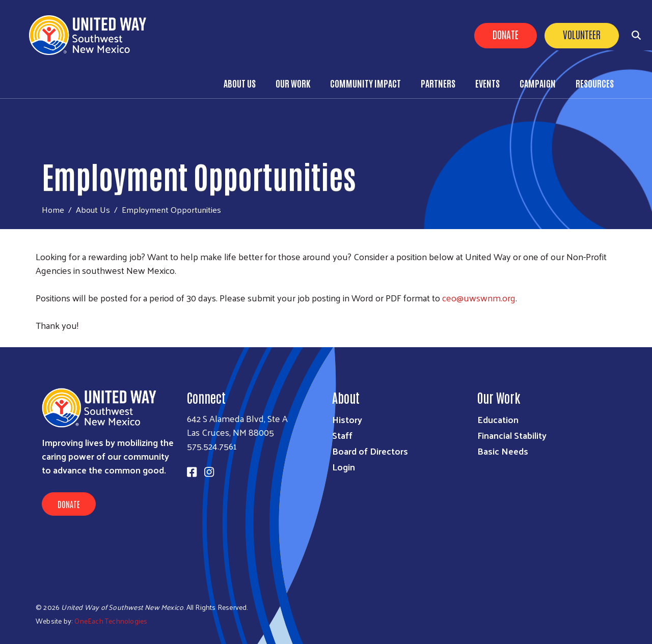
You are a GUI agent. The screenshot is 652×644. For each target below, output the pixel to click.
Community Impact (365, 83)
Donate (506, 34)
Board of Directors (370, 451)
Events (487, 83)
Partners (438, 83)
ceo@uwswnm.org (479, 298)
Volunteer (582, 34)
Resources (595, 83)
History (347, 419)
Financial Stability (512, 435)
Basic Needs (503, 451)
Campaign (538, 83)
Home (53, 209)
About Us (240, 83)
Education (498, 419)
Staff (342, 435)
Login (344, 467)
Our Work (293, 83)
